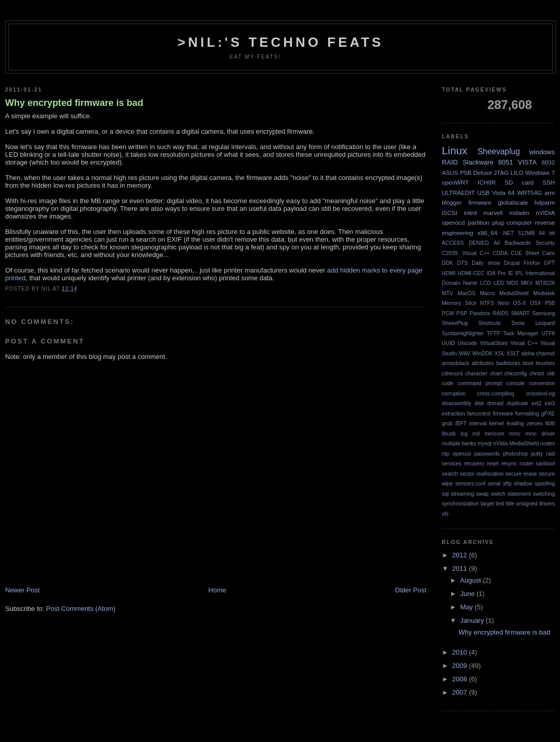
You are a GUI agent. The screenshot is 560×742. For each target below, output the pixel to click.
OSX (535, 303)
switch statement (511, 494)
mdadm (519, 213)
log (464, 434)
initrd (470, 213)
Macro (487, 293)
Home (218, 590)
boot (528, 363)
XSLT (513, 354)
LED (499, 283)
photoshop (516, 454)
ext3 (550, 403)
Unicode (468, 343)
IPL (519, 273)
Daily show (486, 263)
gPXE (548, 414)
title (510, 504)
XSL (500, 354)
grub (447, 423)
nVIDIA (545, 213)
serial (494, 484)
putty (537, 454)
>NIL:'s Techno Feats (281, 42)
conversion (542, 383)
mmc (515, 434)
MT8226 (545, 283)
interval (478, 423)
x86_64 (488, 233)
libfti (550, 423)
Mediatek (544, 293)
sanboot (545, 464)
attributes (483, 363)
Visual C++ (524, 343)
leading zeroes (525, 423)
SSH (549, 182)
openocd (453, 222)
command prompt (480, 383)
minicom (494, 434)
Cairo (548, 253)
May (468, 607)
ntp (445, 454)
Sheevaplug (498, 151)
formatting (527, 414)
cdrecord (452, 374)
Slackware (478, 162)
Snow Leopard (533, 323)
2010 (461, 652)
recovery (474, 464)
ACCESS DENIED (465, 243)
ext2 (536, 403)
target (487, 504)
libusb (449, 434)
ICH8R (487, 182)
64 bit (547, 233)
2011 (461, 568)
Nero (504, 303)
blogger (452, 202)
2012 (461, 555)
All (497, 243)
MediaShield (514, 293)
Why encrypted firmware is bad (74, 103)
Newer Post (22, 590)
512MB (526, 233)
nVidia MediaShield (516, 444)
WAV (465, 354)
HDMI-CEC (471, 273)
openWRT (455, 182)
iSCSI (450, 213)
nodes (548, 444)
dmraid (495, 403)
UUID (448, 343)
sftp (507, 484)
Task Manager (521, 333)
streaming (462, 494)
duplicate (517, 403)
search (450, 474)
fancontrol (479, 414)
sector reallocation (482, 474)
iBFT (461, 423)
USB (483, 193)
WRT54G (529, 193)
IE (511, 273)
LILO (517, 173)
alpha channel (538, 354)
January (473, 620)
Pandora (480, 313)
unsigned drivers (535, 504)
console (516, 383)
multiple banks (459, 444)
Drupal (512, 263)
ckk (551, 374)
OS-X (520, 303)
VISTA (527, 162)
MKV (527, 283)
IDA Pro (496, 273)
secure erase (521, 474)
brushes (545, 363)
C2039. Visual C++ (466, 253)
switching (544, 494)
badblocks (508, 363)
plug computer (512, 222)
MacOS (467, 293)
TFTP (494, 333)
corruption (454, 394)
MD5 (512, 283)
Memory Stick (459, 303)
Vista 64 (503, 193)
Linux (455, 150)
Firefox (532, 263)
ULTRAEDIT (458, 193)
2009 (461, 666)
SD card (519, 182)
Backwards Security (530, 243)
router (526, 464)
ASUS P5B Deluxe (467, 173)
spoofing (545, 484)
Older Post (411, 590)
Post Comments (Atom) (81, 609)
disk (479, 403)
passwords (487, 454)
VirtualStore (494, 343)
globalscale (513, 202)
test (500, 504)
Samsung (544, 313)
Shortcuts (490, 323)
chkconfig (516, 374)
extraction (453, 414)
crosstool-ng (540, 394)
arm (550, 193)
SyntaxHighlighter (463, 333)
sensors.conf (470, 484)
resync (509, 464)
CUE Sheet (525, 253)
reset (493, 464)
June (469, 594)
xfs (445, 514)
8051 (506, 162)
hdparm (545, 202)
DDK (447, 263)
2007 (461, 692)
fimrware (503, 414)
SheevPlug (455, 323)
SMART (520, 313)
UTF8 (548, 333)
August (472, 580)
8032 (548, 162)
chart (496, 374)
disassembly (456, 403)
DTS (463, 263)
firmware (480, 202)
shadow (523, 484)
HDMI (449, 273)
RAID (450, 162)
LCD (485, 283)
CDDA (500, 253)
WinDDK (482, 354)
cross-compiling (496, 394)
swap (482, 494)
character (476, 374)
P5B (550, 303)
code (448, 383)
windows (542, 152)
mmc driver (540, 434)
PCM (448, 313)
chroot (537, 374)
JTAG (501, 173)
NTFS (487, 303)
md (476, 434)
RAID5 (501, 313)
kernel (496, 423)
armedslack (455, 363)
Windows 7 (540, 173)
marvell (493, 213)
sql (445, 494)
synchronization (460, 504)
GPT (549, 263)
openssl (462, 454)
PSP (462, 313)
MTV (447, 293)
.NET (508, 233)
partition (479, 222)
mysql (485, 444)
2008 (461, 679)
